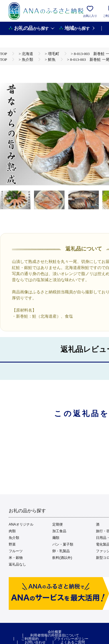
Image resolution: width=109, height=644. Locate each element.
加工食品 (59, 531)
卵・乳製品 (61, 551)
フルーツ (16, 551)
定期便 (58, 524)
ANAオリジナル (21, 524)
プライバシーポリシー (71, 639)
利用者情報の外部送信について (55, 635)
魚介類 (14, 538)
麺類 (56, 538)
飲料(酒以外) (62, 558)
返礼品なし (17, 564)
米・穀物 (16, 558)
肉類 (12, 531)
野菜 (12, 544)
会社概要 (55, 632)
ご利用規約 (30, 639)
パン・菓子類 (63, 544)
